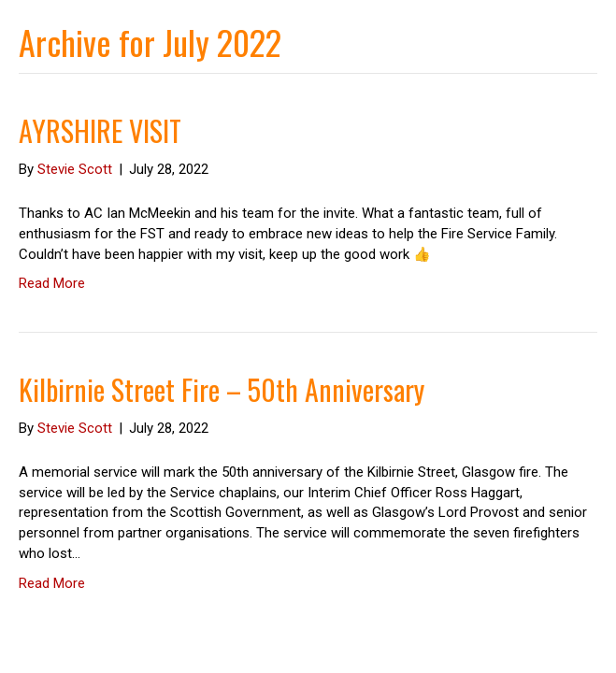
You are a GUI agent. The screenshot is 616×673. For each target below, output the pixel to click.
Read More (52, 283)
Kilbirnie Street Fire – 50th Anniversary (222, 389)
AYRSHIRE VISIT (100, 130)
